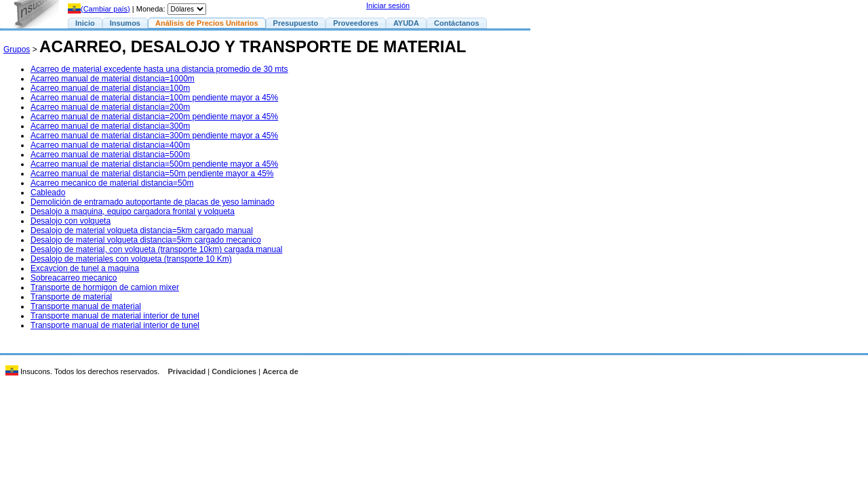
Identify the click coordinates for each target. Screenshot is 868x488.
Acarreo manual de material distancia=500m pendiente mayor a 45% (154, 164)
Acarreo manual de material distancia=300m (110, 126)
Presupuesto (296, 23)
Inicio (85, 23)
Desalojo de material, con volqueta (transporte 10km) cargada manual (157, 249)
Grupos (17, 49)
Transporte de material (71, 297)
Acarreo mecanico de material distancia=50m (112, 183)
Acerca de (280, 371)
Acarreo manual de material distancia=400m (110, 145)
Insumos (125, 23)
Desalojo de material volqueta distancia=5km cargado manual (142, 230)
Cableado (48, 192)
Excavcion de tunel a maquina (85, 268)
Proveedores (356, 23)
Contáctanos (457, 23)
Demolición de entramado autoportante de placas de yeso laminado (153, 202)
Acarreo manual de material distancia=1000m (113, 79)
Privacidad (187, 371)
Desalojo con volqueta (71, 221)
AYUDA (406, 23)
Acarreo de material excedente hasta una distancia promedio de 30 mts (159, 69)
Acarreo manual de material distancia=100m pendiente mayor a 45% (154, 98)
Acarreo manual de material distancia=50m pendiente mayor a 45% (152, 174)
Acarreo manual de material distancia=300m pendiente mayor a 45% (154, 136)
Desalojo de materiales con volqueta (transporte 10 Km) (131, 259)
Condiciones (234, 371)
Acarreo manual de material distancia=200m (110, 107)
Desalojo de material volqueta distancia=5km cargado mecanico (146, 240)
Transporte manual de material (86, 306)
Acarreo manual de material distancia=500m (110, 155)
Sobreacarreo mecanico (74, 278)
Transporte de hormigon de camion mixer (105, 287)
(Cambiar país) (99, 9)
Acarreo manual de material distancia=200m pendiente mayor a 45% (154, 117)
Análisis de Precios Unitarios (207, 23)
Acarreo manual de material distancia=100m (110, 88)
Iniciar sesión (388, 5)
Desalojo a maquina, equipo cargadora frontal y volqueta (133, 211)
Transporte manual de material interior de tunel (115, 316)
